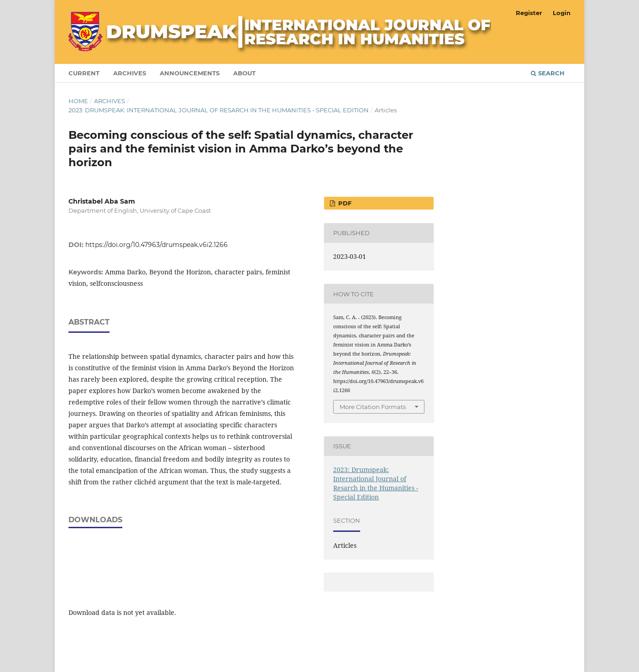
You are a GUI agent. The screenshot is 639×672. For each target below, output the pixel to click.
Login (562, 13)
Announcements (190, 73)
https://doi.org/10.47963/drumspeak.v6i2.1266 (157, 245)
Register (529, 13)
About (244, 73)
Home (78, 101)
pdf (344, 203)
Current (84, 73)
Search (548, 73)
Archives (130, 73)
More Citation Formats (373, 407)
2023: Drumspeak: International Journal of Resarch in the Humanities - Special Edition (219, 110)
